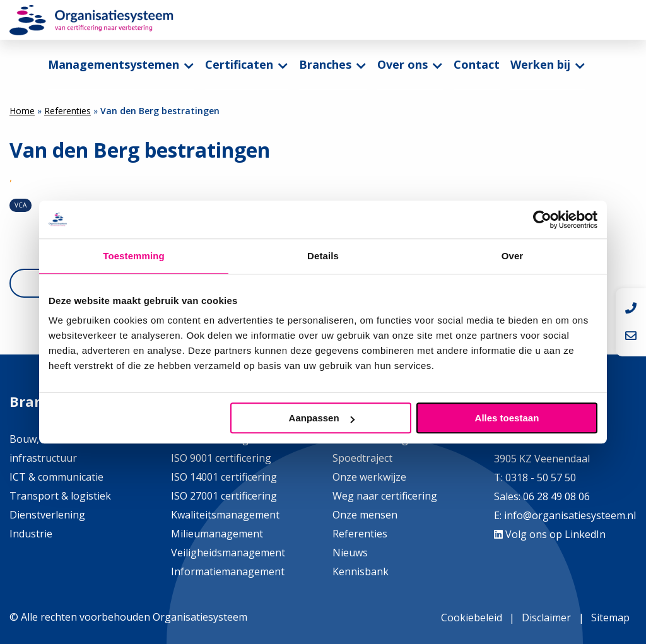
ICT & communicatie (56, 477)
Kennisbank (361, 571)
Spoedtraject (362, 458)
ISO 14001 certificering (224, 477)
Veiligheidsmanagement (228, 553)
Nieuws (350, 553)
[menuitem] (121, 65)
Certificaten (239, 64)
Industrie (31, 534)
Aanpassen (322, 418)
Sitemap (610, 618)
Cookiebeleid (472, 618)
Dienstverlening (47, 515)
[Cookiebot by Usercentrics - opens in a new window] (542, 220)
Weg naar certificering (385, 496)
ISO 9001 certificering (221, 458)
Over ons (402, 64)
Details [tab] (323, 256)
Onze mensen (365, 515)
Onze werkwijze (369, 477)
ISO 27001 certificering (224, 496)
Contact (477, 64)
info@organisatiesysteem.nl (570, 515)
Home (22, 111)
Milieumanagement (217, 534)
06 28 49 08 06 (555, 496)
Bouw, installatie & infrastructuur (53, 448)
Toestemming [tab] (134, 256)
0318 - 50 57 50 (541, 477)
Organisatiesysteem (91, 20)
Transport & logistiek (60, 496)
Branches (325, 64)
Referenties (68, 111)
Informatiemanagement (228, 571)
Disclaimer (546, 618)
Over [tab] (513, 256)
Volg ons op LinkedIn (550, 534)
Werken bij (540, 64)
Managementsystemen (114, 64)
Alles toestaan (507, 418)
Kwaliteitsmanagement (225, 515)
